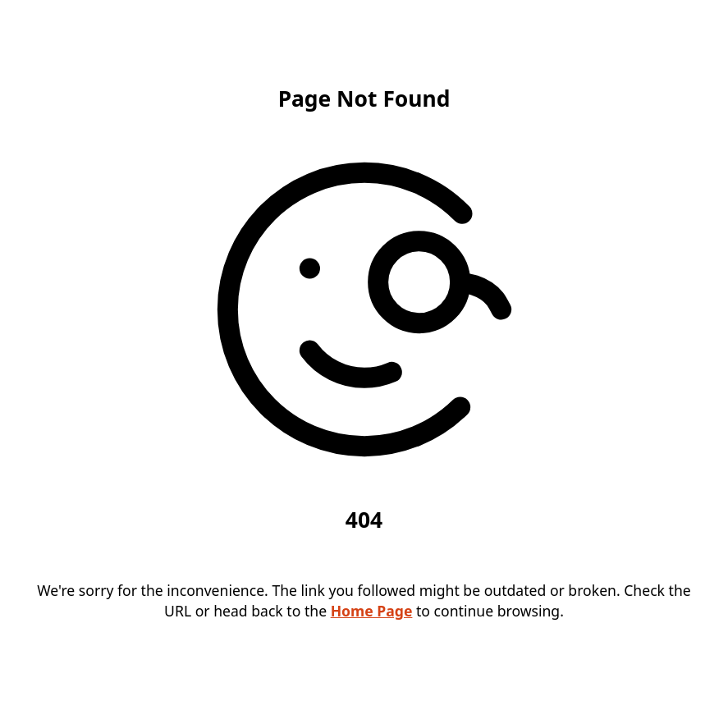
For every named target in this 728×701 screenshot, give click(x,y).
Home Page (372, 611)
